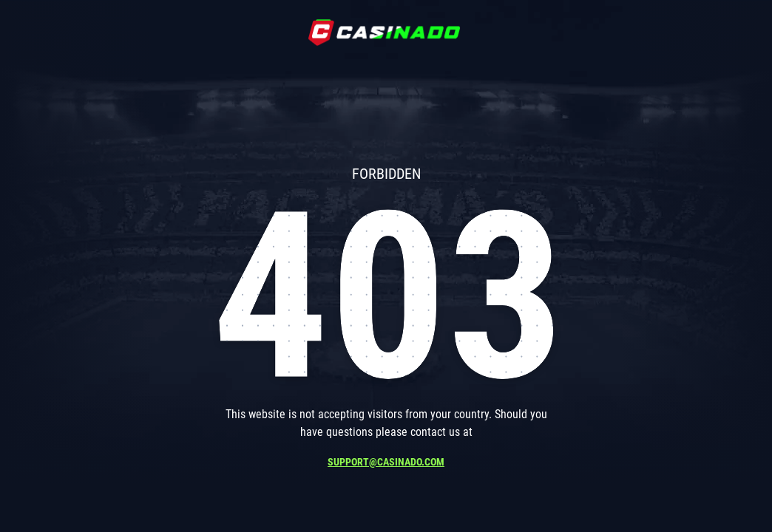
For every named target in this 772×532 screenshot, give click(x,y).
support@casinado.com (386, 462)
